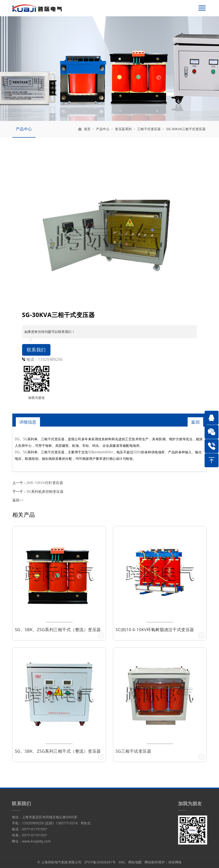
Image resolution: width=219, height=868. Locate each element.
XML (122, 862)
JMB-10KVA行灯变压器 (45, 483)
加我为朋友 (37, 398)
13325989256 (50, 359)
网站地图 (135, 862)
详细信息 (28, 422)
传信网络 (175, 862)
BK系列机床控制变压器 (45, 491)
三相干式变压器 (149, 129)
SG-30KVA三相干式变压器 (186, 129)
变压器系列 (123, 129)
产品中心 (24, 129)
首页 (87, 129)
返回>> (18, 500)
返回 (195, 422)
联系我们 (36, 350)
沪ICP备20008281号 (100, 862)
